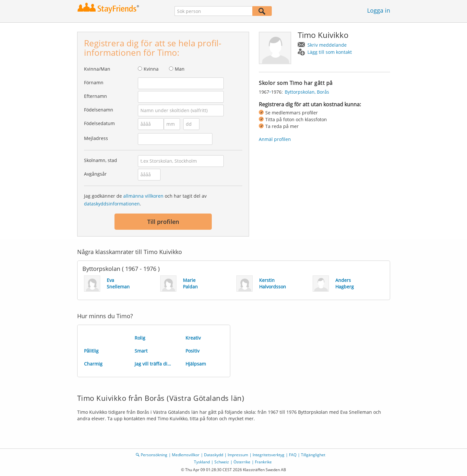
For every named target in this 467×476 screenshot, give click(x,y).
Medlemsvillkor (186, 455)
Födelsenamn (99, 110)
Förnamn (94, 82)
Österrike (242, 462)
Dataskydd (214, 455)
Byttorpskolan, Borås (307, 92)
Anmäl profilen (275, 139)
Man (180, 69)
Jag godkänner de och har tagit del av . (145, 200)
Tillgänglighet (313, 455)
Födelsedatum (99, 123)
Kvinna (151, 69)
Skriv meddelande (327, 45)
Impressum (238, 455)
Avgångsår (95, 174)
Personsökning (154, 455)
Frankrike (263, 462)
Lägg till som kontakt (330, 52)
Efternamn (96, 96)
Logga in (379, 10)
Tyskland (202, 462)
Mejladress (96, 138)
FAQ (293, 455)
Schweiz (222, 462)
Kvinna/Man (97, 69)
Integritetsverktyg (269, 455)
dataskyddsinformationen (112, 204)
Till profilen (163, 222)
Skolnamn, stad (101, 160)
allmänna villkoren (143, 196)
